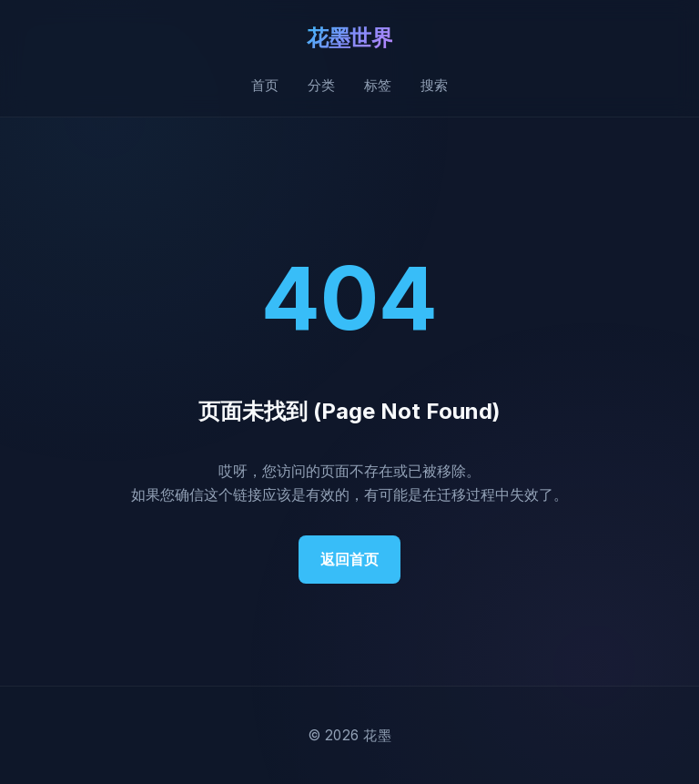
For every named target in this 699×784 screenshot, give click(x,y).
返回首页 (349, 559)
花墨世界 (349, 38)
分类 (321, 85)
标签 (378, 85)
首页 (265, 85)
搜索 (434, 85)
